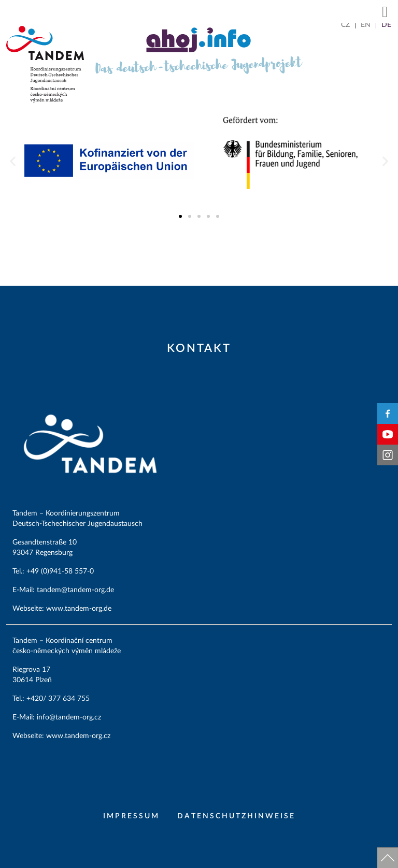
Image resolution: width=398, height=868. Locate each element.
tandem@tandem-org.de (76, 590)
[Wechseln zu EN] (366, 25)
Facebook (388, 414)
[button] (385, 12)
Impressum (131, 816)
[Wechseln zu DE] (386, 25)
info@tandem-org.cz (70, 717)
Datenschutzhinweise (236, 816)
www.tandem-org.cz (78, 736)
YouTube (388, 434)
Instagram (388, 455)
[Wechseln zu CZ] (345, 25)
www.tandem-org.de (79, 609)
